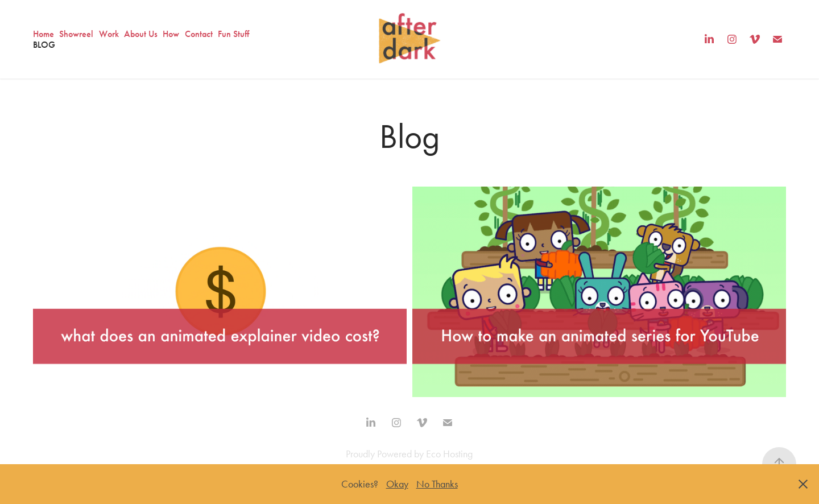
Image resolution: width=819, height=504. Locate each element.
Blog (44, 45)
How (171, 34)
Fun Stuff (233, 34)
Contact (199, 34)
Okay (397, 484)
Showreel (76, 34)
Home (44, 34)
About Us (141, 34)
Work (109, 34)
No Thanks (437, 484)
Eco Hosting (449, 454)
